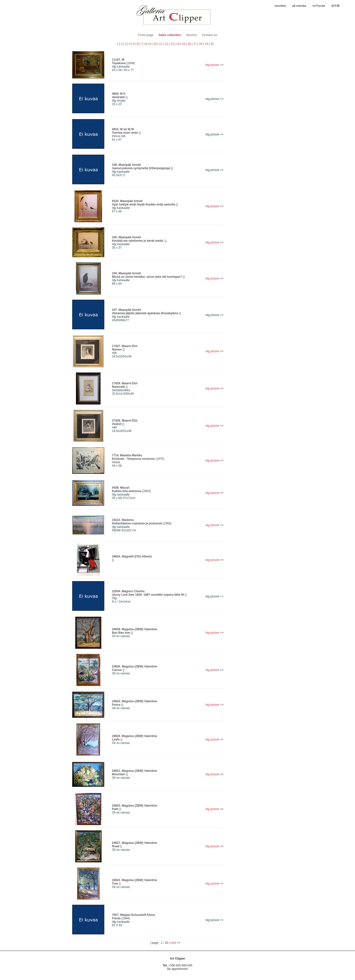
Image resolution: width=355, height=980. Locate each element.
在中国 (335, 6)
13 (172, 44)
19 (206, 44)
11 (161, 44)
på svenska (299, 6)
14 (178, 44)
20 (212, 44)
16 (189, 44)
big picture (212, 65)
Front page (146, 35)
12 (166, 44)
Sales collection (170, 35)
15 (184, 44)
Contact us (210, 35)
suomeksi (280, 6)
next (174, 943)
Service (191, 35)
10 (155, 44)
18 (201, 44)
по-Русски (319, 6)
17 (195, 44)
